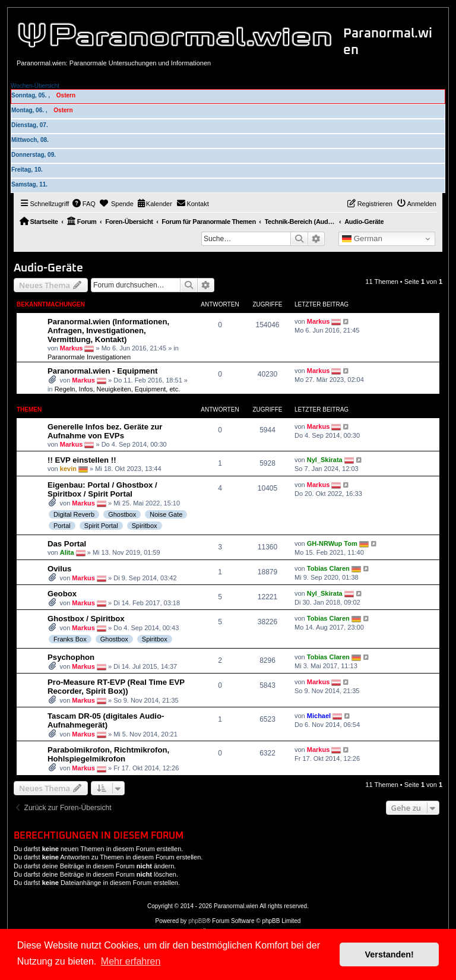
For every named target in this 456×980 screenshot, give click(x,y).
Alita (67, 552)
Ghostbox (122, 514)
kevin (68, 469)
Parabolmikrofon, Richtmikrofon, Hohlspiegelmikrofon (108, 754)
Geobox (62, 594)
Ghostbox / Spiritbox (86, 619)
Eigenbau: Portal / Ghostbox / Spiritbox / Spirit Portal (102, 489)
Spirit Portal (101, 526)
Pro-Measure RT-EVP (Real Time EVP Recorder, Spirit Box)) (116, 687)
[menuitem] (84, 204)
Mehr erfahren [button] (131, 961)
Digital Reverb (74, 514)
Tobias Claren (328, 568)
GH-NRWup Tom (332, 543)
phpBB (197, 921)
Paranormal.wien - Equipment (102, 371)
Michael (319, 716)
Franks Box (70, 639)
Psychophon (71, 657)
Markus (72, 348)
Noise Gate (166, 514)
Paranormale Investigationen (89, 357)
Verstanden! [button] (389, 954)
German (362, 239)
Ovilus (59, 569)
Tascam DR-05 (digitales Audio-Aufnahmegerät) (106, 720)
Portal (62, 526)
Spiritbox (145, 526)
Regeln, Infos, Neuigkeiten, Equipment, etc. (118, 389)
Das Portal (67, 544)
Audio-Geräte (48, 268)
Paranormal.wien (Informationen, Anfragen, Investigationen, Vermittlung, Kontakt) (108, 331)
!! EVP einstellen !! (82, 460)
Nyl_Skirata (325, 460)
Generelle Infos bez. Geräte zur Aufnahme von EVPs (105, 431)
